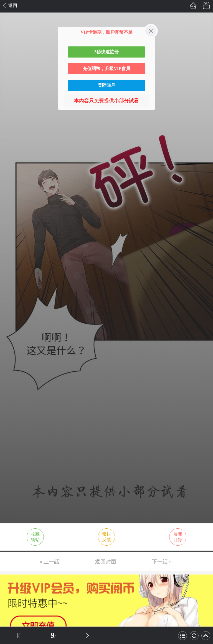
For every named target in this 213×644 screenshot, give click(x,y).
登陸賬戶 (106, 85)
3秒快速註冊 (106, 52)
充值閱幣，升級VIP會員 (106, 69)
